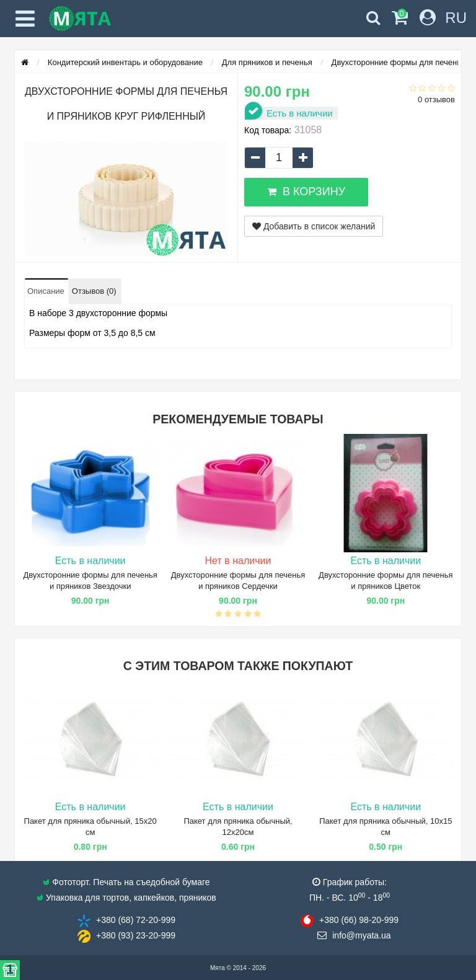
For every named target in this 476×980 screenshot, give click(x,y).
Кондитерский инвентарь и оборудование (125, 62)
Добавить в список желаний (314, 226)
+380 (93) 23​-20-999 (136, 935)
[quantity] (279, 158)
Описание (46, 291)
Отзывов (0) (94, 291)
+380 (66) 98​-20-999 (359, 920)
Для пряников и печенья (267, 62)
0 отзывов (436, 99)
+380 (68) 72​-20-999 (136, 920)
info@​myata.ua (361, 935)
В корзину (306, 192)
